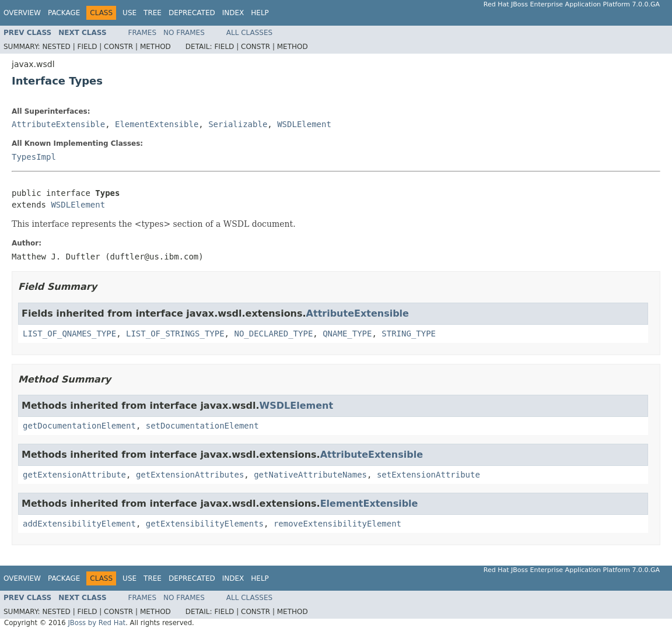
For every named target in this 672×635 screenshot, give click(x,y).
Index (233, 13)
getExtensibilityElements (205, 524)
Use (129, 13)
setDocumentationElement (202, 426)
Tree (153, 13)
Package (64, 13)
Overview (22, 13)
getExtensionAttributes (190, 475)
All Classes (249, 33)
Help (260, 13)
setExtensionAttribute (428, 475)
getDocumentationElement (79, 426)
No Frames (184, 33)
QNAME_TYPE (347, 334)
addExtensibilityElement (79, 524)
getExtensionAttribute (74, 475)
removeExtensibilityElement (337, 524)
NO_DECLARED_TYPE (273, 334)
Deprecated (192, 13)
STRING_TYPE (409, 334)
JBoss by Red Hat (97, 623)
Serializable (238, 124)
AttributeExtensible (58, 124)
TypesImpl (34, 157)
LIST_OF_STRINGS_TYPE (175, 334)
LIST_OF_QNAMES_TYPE (69, 334)
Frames (143, 33)
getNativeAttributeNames (310, 475)
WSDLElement (304, 124)
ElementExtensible (157, 124)
